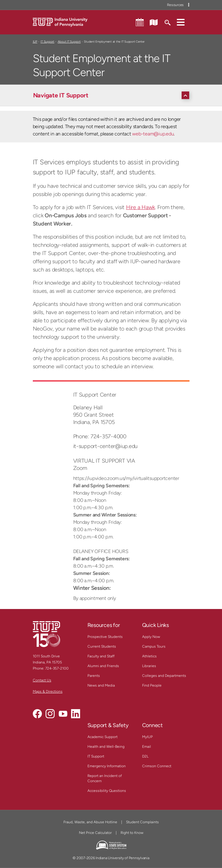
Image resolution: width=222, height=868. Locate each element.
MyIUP (147, 737)
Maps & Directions (48, 691)
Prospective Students (105, 637)
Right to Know (132, 833)
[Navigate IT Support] (113, 95)
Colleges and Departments (164, 676)
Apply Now (151, 637)
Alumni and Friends (103, 666)
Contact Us (42, 680)
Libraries (149, 666)
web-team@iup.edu (153, 134)
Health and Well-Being (106, 747)
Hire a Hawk (140, 207)
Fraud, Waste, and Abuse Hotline (90, 822)
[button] (181, 22)
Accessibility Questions (107, 791)
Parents (94, 676)
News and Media (101, 685)
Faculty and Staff (101, 656)
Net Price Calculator (95, 833)
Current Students (102, 646)
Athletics (149, 656)
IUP (35, 42)
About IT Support (69, 42)
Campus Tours (154, 646)
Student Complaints (142, 822)
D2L (145, 756)
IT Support (47, 42)
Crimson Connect (157, 766)
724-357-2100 (57, 668)
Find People (152, 685)
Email (147, 747)
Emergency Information (107, 766)
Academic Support (102, 737)
